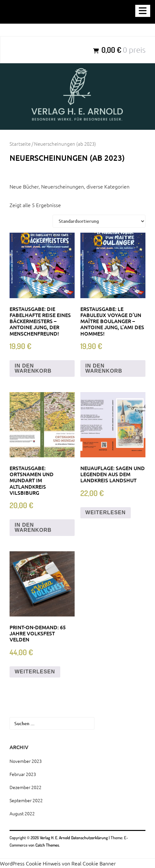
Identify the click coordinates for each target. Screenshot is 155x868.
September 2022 (26, 800)
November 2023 (26, 761)
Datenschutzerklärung (89, 838)
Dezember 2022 (26, 787)
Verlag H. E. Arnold (55, 838)
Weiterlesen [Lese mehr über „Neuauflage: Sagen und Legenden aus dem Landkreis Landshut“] (106, 512)
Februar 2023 (23, 774)
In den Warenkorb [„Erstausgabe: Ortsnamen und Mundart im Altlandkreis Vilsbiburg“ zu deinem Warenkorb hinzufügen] (33, 527)
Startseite (20, 144)
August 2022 (22, 813)
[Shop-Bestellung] (99, 221)
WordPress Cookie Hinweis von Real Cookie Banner (58, 863)
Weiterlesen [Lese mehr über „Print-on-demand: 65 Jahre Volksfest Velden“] (35, 672)
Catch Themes (47, 845)
